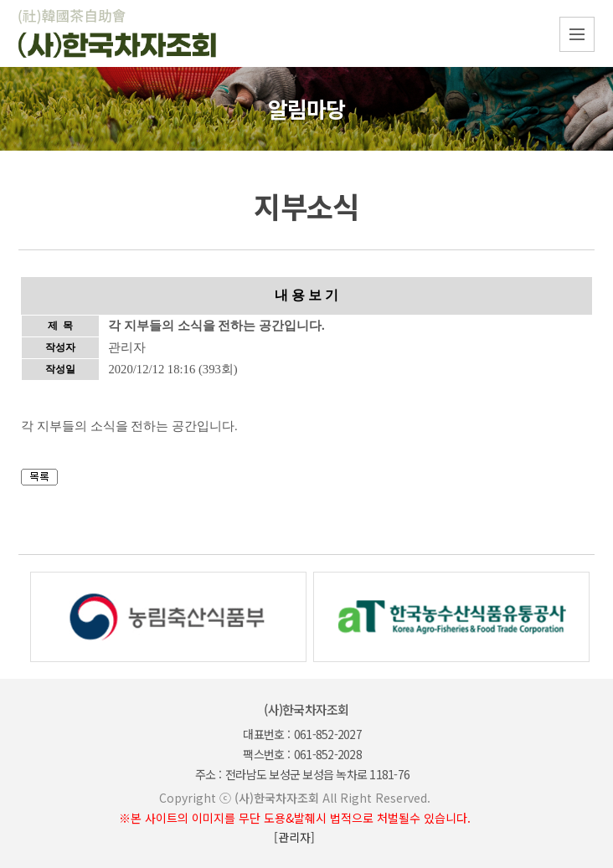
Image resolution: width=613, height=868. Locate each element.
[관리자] (294, 837)
